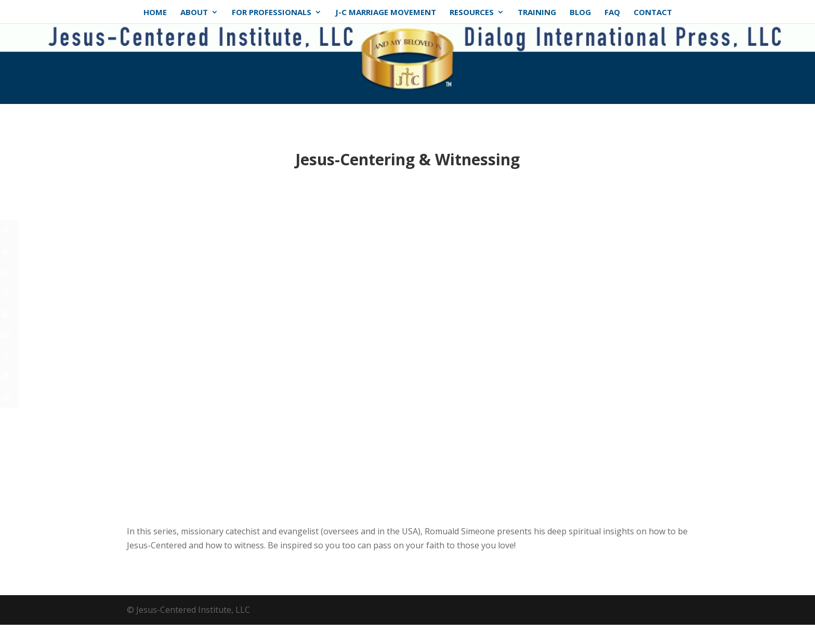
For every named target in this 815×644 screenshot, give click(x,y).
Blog (580, 13)
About (194, 13)
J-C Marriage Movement (386, 13)
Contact (653, 13)
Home (155, 13)
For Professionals (272, 13)
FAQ (612, 13)
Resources (472, 13)
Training (537, 13)
